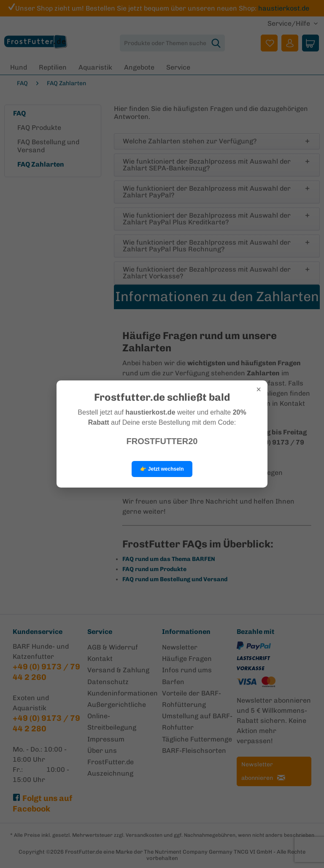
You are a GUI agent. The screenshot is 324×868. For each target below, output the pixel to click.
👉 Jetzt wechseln (162, 469)
